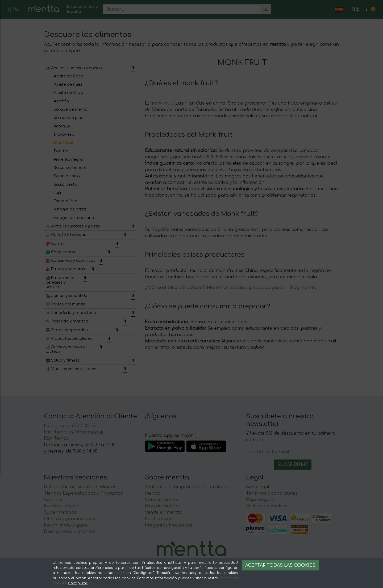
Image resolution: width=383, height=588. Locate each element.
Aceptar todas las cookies (280, 565)
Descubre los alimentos (69, 532)
